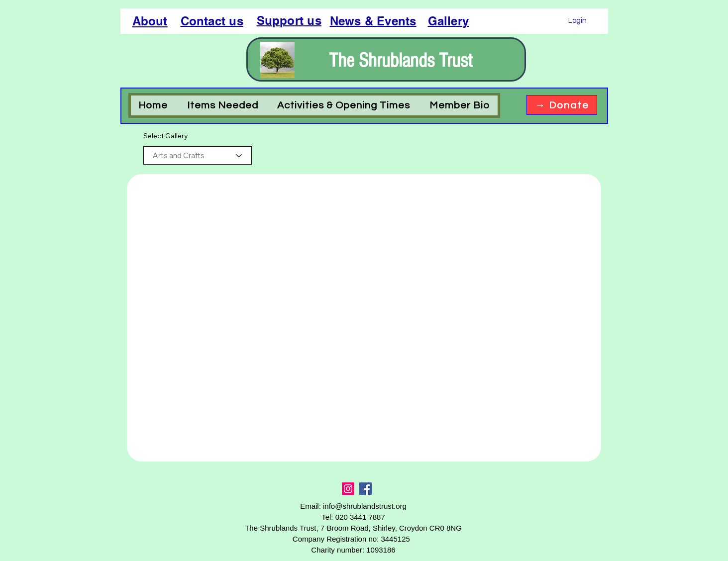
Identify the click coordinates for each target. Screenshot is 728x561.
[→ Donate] (562, 105)
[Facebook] (365, 489)
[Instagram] (348, 489)
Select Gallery (166, 136)
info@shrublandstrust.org (365, 506)
